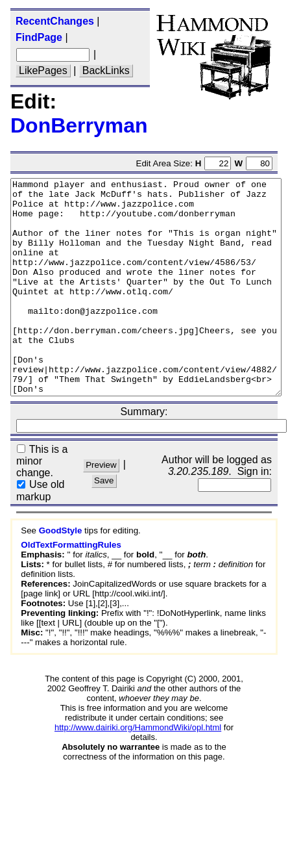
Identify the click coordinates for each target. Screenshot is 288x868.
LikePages (43, 70)
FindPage (39, 37)
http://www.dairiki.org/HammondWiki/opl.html (138, 770)
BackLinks (106, 70)
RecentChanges (55, 21)
